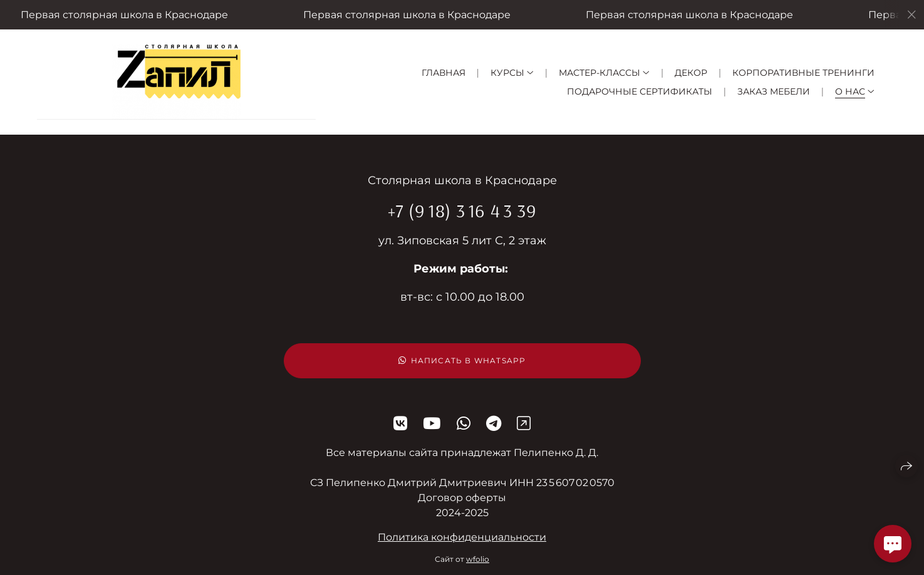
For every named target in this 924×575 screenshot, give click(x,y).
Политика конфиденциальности (462, 537)
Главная (444, 73)
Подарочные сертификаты (640, 91)
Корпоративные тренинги (803, 73)
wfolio (478, 559)
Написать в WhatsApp (462, 360)
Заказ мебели (774, 91)
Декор (691, 73)
